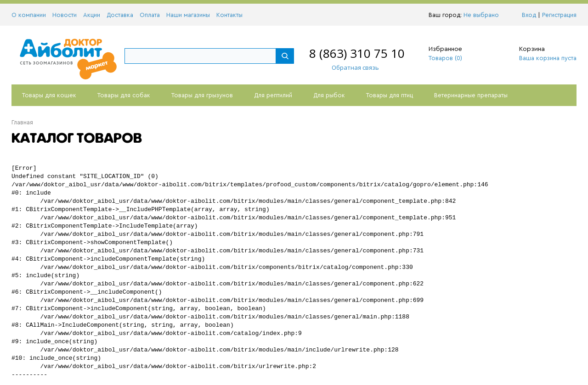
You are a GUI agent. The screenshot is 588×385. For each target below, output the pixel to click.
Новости (65, 15)
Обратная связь (351, 67)
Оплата (150, 15)
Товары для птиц (390, 95)
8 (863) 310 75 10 (357, 53)
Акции (92, 15)
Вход (529, 15)
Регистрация (559, 15)
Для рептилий (273, 95)
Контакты (229, 15)
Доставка (120, 15)
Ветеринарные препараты (471, 95)
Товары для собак (124, 95)
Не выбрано (484, 15)
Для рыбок (329, 95)
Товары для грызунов (202, 95)
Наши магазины (188, 15)
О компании (29, 15)
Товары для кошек (49, 95)
